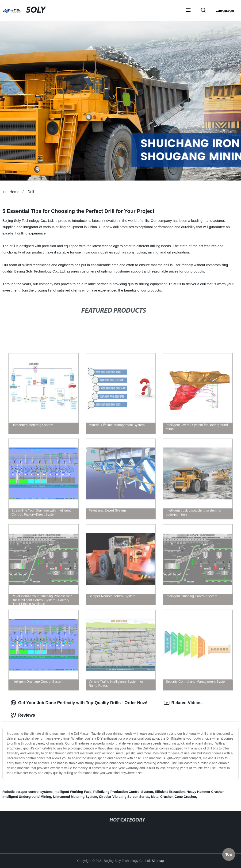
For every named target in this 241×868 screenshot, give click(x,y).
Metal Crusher (162, 797)
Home (14, 192)
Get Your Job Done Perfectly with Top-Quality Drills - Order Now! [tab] (79, 703)
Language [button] (225, 10)
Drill (31, 192)
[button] (188, 11)
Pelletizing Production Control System (123, 792)
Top (229, 856)
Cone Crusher (185, 797)
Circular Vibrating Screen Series (124, 797)
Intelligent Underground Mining (27, 797)
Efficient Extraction (170, 792)
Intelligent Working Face (73, 792)
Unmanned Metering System (75, 797)
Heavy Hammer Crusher (205, 792)
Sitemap (158, 861)
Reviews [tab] (23, 715)
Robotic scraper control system (27, 792)
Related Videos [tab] (183, 703)
